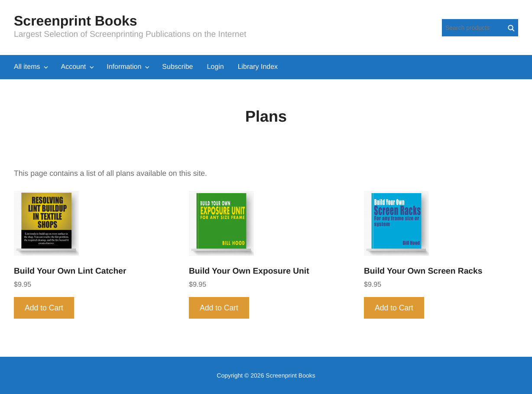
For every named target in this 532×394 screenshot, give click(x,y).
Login (215, 67)
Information (124, 67)
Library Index (258, 67)
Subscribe (177, 67)
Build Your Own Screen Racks (423, 271)
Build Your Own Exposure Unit (249, 271)
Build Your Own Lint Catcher (70, 271)
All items (27, 67)
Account (73, 67)
